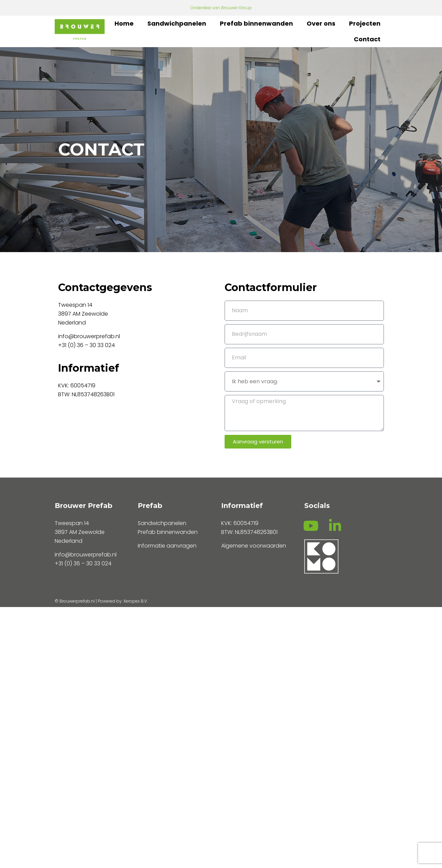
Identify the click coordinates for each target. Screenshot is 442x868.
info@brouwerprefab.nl (89, 336)
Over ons (321, 23)
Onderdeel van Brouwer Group (221, 8)
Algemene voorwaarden (254, 546)
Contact (367, 39)
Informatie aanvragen (167, 546)
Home (124, 23)
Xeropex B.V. (136, 601)
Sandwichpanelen (177, 23)
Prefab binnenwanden (256, 23)
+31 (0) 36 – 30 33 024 (87, 345)
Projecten (365, 23)
